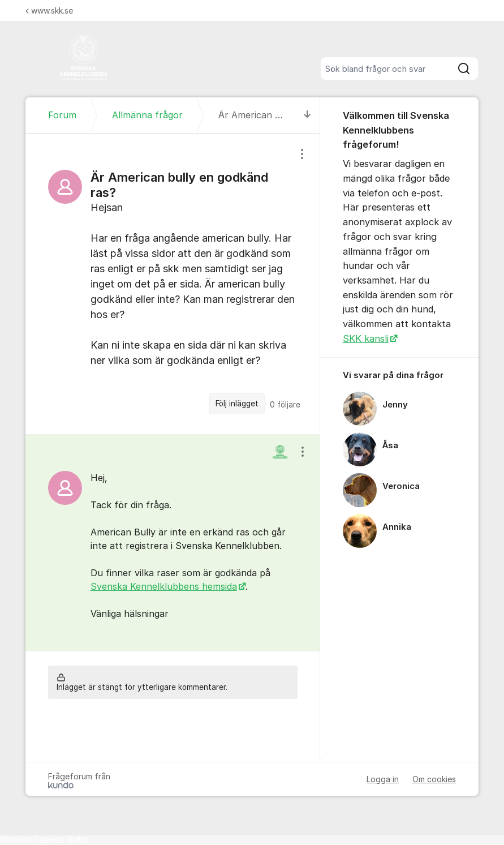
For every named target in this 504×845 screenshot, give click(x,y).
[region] (173, 284)
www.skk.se (49, 10)
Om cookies (434, 779)
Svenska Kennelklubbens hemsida (164, 586)
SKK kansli (366, 338)
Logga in (383, 779)
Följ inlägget (237, 404)
